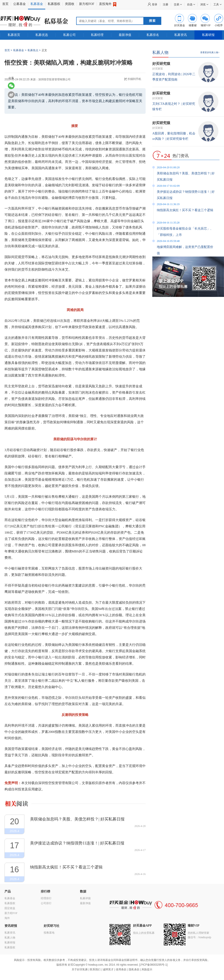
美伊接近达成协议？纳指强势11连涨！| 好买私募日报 (77, 843)
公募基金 (19, 4)
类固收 (70, 4)
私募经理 (97, 35)
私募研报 (208, 35)
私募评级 (85, 898)
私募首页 (14, 35)
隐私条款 (134, 969)
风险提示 (147, 969)
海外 (7, 918)
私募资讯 (181, 35)
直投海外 (108, 4)
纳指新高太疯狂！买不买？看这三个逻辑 (66, 867)
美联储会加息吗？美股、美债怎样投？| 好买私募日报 (77, 819)
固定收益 (10, 908)
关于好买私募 (80, 969)
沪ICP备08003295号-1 (153, 965)
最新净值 (125, 35)
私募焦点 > (34, 50)
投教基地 (49, 933)
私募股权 (54, 4)
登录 (155, 4)
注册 (166, 4)
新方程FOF (87, 4)
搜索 (152, 21)
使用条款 (121, 969)
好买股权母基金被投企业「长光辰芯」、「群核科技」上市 (185, 232)
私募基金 (37, 4)
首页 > (8, 50)
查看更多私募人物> (210, 52)
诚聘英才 (108, 969)
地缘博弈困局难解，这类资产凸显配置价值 (185, 250)
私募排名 (153, 35)
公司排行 (46, 903)
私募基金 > (20, 50)
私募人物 (160, 53)
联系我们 (95, 969)
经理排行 (46, 898)
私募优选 (42, 35)
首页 (5, 4)
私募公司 (69, 35)
